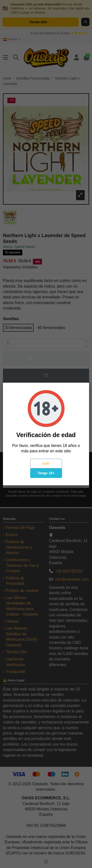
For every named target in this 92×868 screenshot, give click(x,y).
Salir (46, 463)
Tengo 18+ (46, 473)
